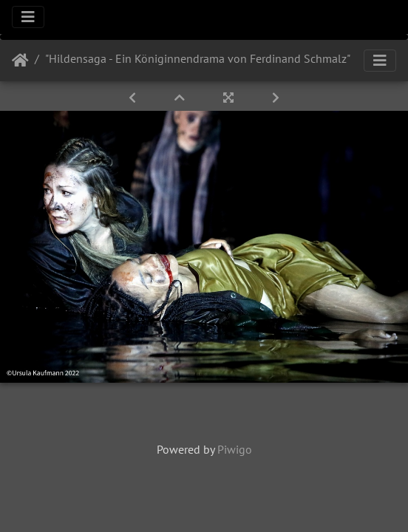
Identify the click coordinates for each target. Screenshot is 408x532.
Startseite (20, 61)
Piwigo (235, 449)
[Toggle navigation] (28, 17)
